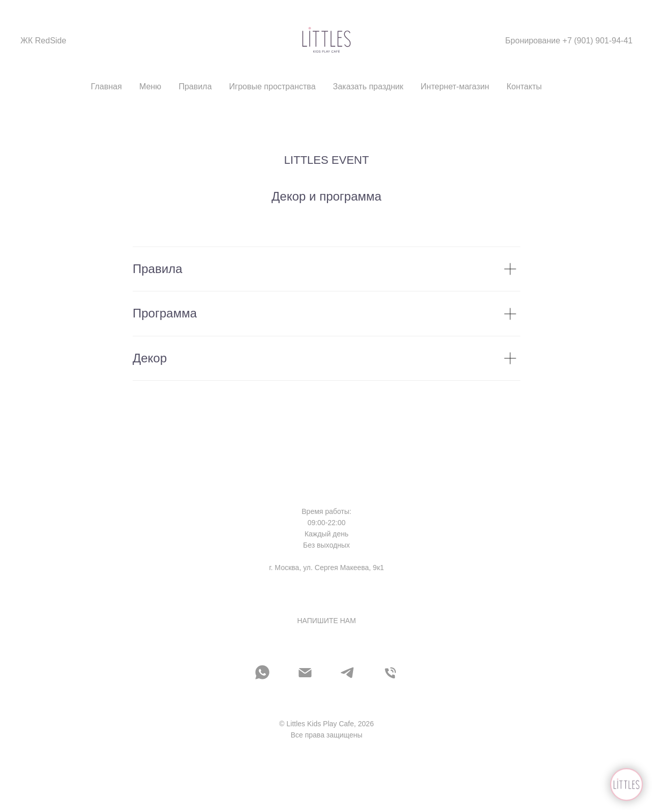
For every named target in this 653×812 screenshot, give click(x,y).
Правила (195, 87)
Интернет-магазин (455, 87)
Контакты (524, 87)
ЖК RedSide (43, 41)
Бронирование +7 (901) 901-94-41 (569, 41)
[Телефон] (391, 673)
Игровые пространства (272, 87)
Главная (106, 87)
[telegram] (348, 673)
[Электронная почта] (305, 673)
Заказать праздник (368, 87)
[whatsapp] (262, 673)
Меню (150, 87)
